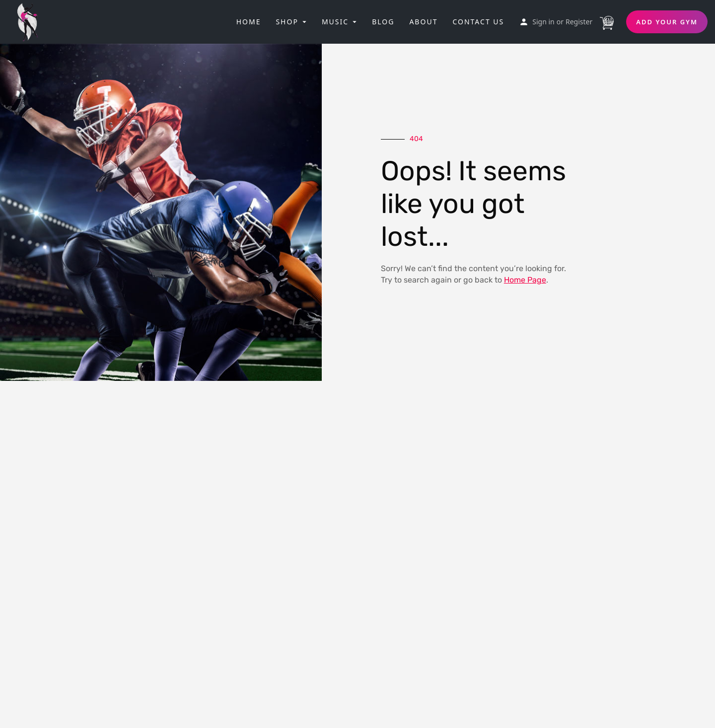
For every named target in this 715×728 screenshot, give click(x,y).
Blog (383, 22)
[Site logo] (31, 21)
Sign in (543, 22)
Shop (287, 22)
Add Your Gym (667, 22)
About (423, 22)
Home (249, 22)
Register (579, 22)
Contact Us (478, 22)
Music (335, 22)
